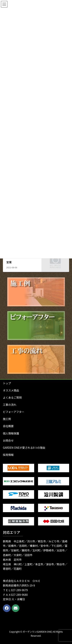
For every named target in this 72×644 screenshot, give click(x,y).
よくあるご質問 (12, 397)
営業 (9, 262)
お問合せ (8, 440)
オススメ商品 (11, 390)
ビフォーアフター (14, 412)
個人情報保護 (11, 433)
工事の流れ (10, 405)
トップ (7, 383)
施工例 (7, 419)
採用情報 (8, 455)
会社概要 (8, 426)
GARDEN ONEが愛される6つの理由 (24, 448)
